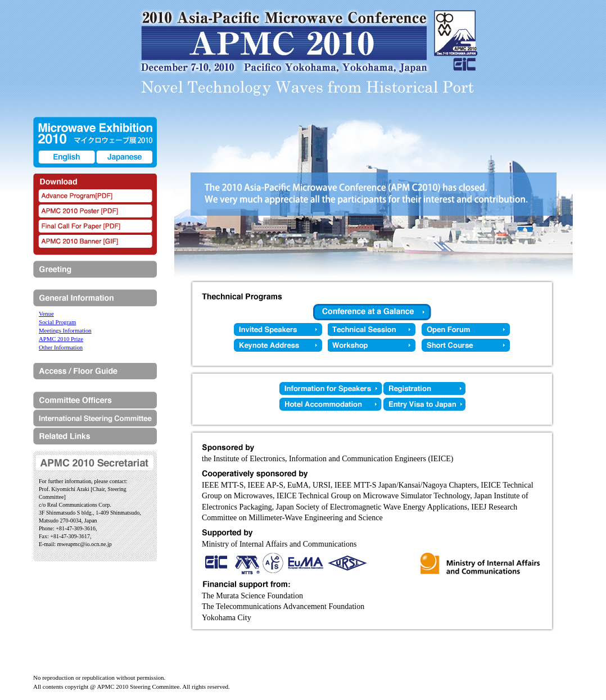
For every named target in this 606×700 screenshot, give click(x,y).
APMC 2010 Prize (61, 339)
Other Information (61, 347)
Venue (46, 313)
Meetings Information (65, 330)
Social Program (57, 322)
